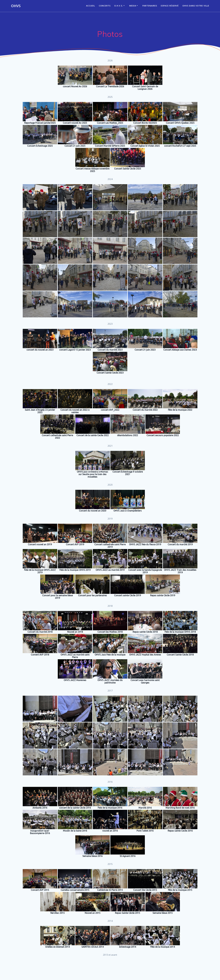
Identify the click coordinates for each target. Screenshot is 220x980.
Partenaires (150, 6)
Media (133, 6)
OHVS (16, 6)
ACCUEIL (91, 6)
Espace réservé (170, 6)
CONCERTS (105, 6)
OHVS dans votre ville (196, 6)
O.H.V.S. (119, 6)
